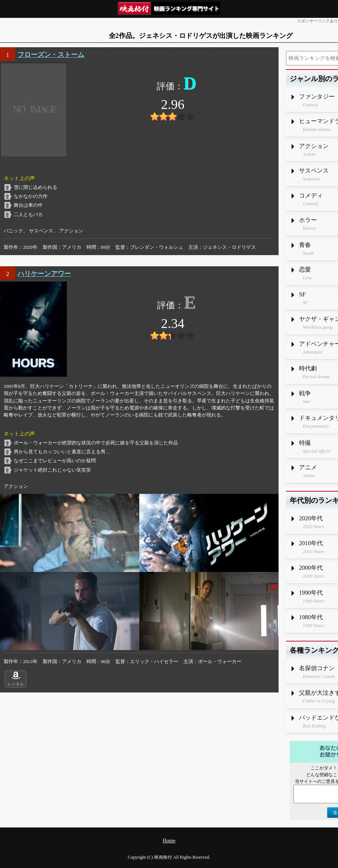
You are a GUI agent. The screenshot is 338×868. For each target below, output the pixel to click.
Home (169, 841)
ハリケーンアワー (44, 274)
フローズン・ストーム (51, 55)
